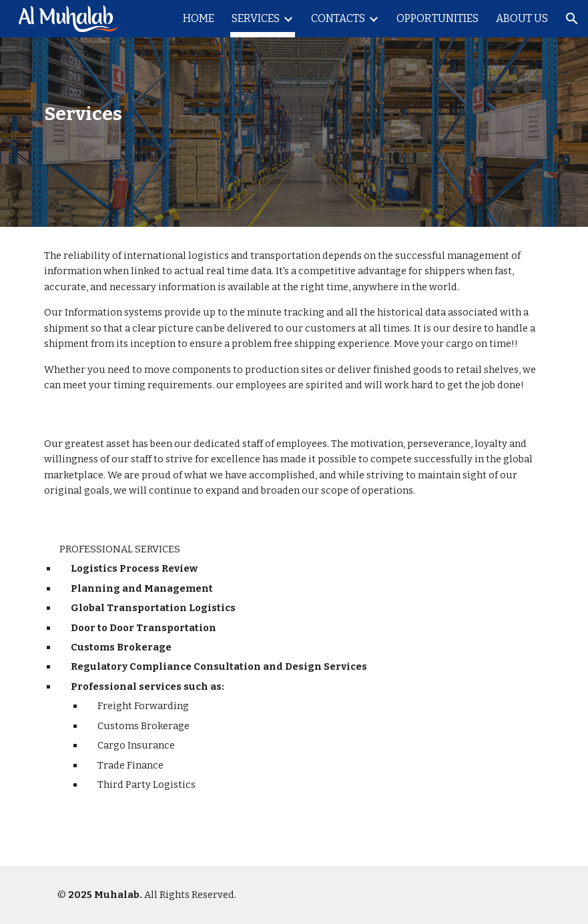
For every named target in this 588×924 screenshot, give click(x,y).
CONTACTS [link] (338, 18)
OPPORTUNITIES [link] (437, 18)
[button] (572, 19)
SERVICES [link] (256, 18)
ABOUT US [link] (522, 18)
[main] (119, 114)
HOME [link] (199, 18)
